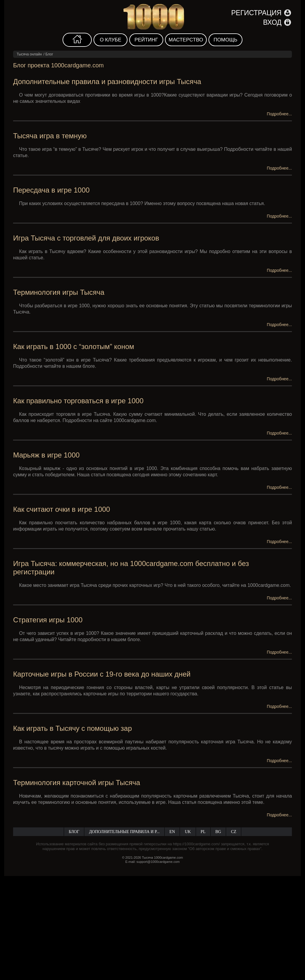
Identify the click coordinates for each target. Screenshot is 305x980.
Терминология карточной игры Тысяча (77, 783)
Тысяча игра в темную (50, 136)
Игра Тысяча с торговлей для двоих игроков (86, 238)
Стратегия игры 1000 (48, 620)
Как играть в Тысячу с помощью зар (73, 728)
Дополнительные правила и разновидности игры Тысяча (107, 82)
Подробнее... (279, 114)
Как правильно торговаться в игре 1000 (78, 401)
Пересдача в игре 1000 (51, 190)
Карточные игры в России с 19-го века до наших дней (102, 674)
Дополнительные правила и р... (124, 832)
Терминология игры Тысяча (59, 292)
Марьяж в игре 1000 (46, 455)
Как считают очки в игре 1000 (62, 509)
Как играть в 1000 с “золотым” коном (74, 346)
